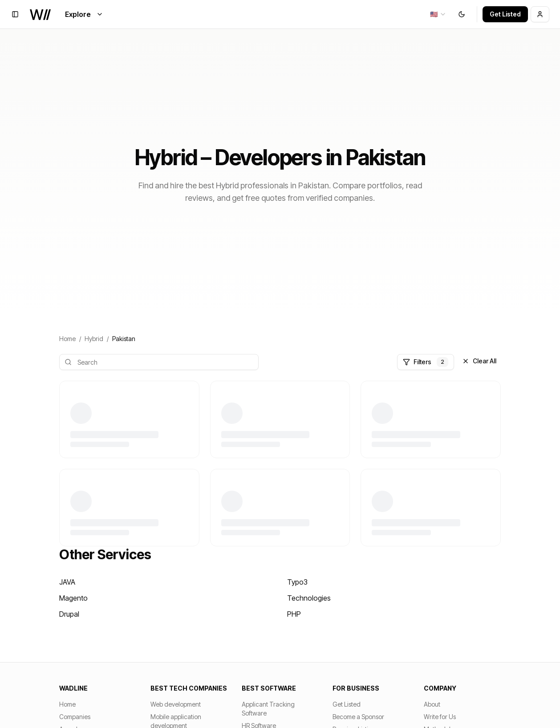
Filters (426, 362)
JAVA (67, 582)
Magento (73, 598)
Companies (75, 717)
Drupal (69, 614)
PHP (294, 614)
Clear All (479, 361)
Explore (84, 14)
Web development (176, 704)
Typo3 (297, 582)
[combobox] (438, 14)
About (432, 704)
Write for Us (440, 717)
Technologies (309, 598)
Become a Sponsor (358, 717)
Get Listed (505, 14)
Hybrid (94, 339)
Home (67, 339)
